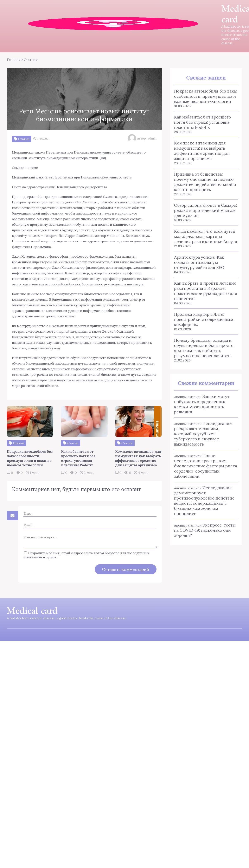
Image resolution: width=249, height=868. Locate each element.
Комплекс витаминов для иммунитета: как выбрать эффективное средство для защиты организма (202, 151)
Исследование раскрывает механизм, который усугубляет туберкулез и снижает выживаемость (203, 434)
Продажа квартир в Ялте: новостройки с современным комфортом (204, 319)
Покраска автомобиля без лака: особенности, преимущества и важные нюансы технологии (205, 96)
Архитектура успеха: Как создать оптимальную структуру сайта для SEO (199, 262)
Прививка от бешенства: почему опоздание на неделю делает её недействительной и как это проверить (205, 182)
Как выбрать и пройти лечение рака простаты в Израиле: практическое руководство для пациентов (206, 291)
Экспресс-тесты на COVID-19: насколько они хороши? (205, 530)
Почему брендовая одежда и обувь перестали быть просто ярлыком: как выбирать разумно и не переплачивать (204, 348)
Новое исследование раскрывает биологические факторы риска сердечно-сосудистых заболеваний (206, 466)
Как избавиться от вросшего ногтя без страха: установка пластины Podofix (203, 122)
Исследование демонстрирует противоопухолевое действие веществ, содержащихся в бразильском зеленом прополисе (204, 501)
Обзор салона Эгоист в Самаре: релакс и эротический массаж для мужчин (206, 210)
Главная (14, 60)
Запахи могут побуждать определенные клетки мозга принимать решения (202, 404)
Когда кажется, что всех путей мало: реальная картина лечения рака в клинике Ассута (206, 236)
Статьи (30, 60)
